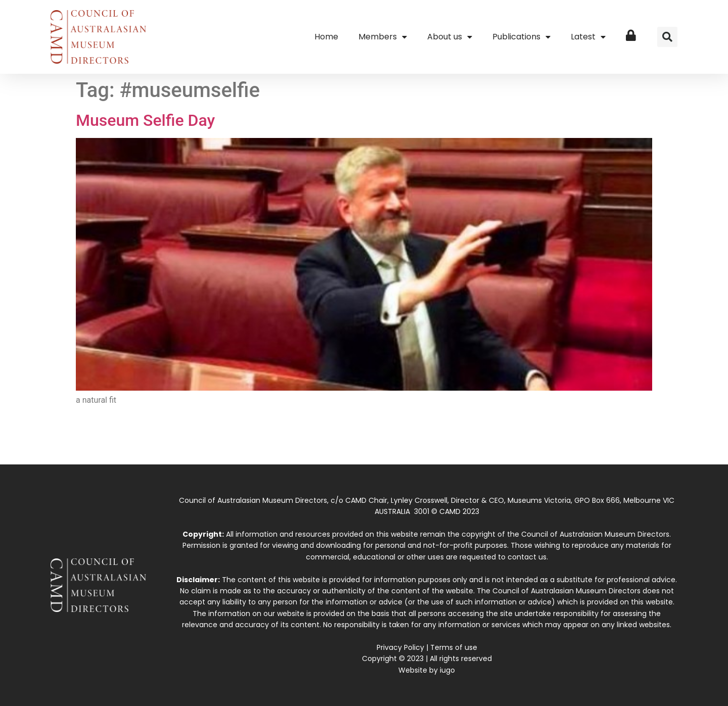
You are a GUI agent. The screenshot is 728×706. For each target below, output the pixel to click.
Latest (588, 37)
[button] (667, 37)
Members (383, 37)
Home (326, 37)
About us (450, 37)
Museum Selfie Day (145, 120)
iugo (447, 670)
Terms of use (454, 647)
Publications (521, 37)
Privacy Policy (400, 647)
